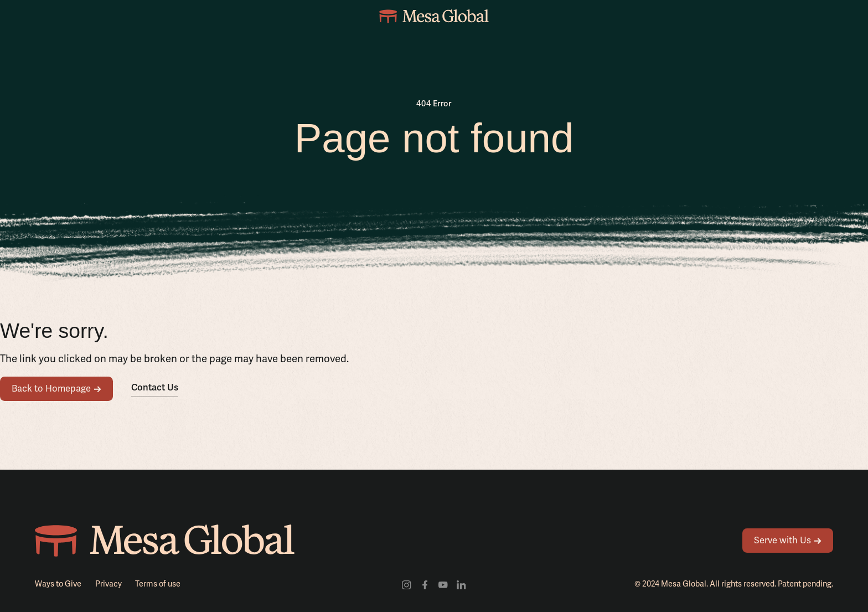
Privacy (108, 584)
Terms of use (158, 584)
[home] (434, 16)
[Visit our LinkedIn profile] (461, 584)
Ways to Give (58, 584)
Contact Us (155, 388)
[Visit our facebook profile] (425, 584)
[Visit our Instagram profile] (407, 584)
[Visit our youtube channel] (443, 584)
